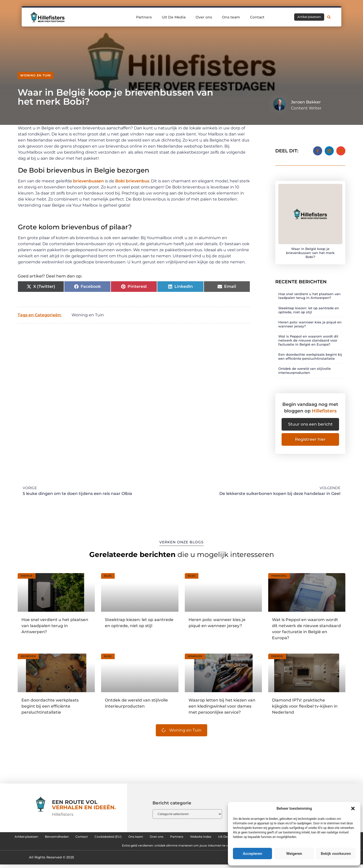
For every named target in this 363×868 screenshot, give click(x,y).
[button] (353, 808)
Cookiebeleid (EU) (158, 836)
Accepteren (252, 854)
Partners (144, 17)
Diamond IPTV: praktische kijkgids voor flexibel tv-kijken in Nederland (305, 704)
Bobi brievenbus (132, 181)
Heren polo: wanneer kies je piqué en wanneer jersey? (310, 319)
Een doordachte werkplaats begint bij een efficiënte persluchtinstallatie (310, 352)
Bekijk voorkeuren (336, 854)
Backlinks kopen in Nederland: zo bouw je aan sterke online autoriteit (104, 848)
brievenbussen (88, 181)
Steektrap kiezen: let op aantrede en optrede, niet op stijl (309, 305)
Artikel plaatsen (53, 836)
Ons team (231, 17)
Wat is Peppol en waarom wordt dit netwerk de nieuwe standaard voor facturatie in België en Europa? (308, 336)
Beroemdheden (92, 836)
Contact (257, 17)
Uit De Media (174, 17)
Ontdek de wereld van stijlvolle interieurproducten (305, 366)
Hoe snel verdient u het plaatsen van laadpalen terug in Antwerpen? (309, 291)
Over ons (204, 17)
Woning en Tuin (36, 75)
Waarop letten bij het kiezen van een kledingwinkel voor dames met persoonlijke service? (222, 704)
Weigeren (294, 854)
